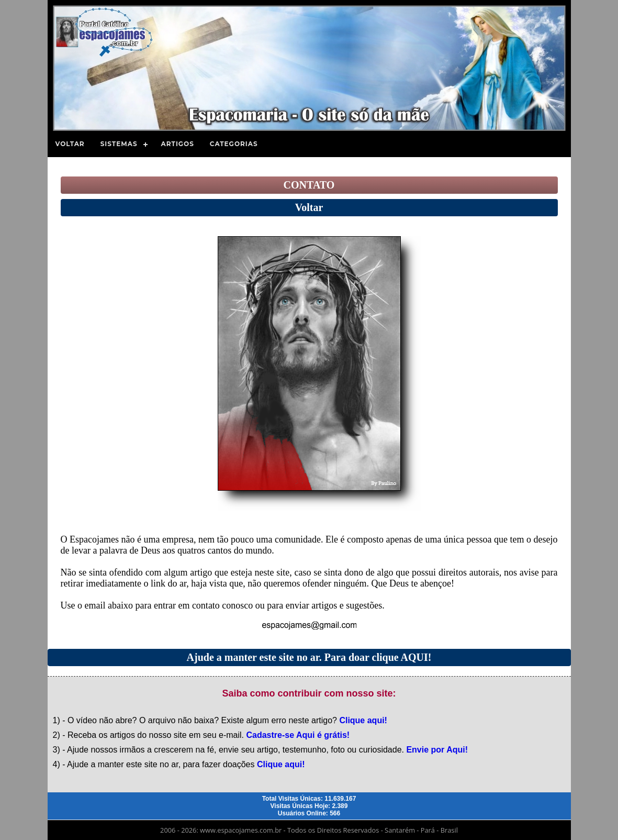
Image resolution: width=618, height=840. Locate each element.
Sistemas (119, 144)
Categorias (234, 144)
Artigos (178, 144)
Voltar (70, 144)
